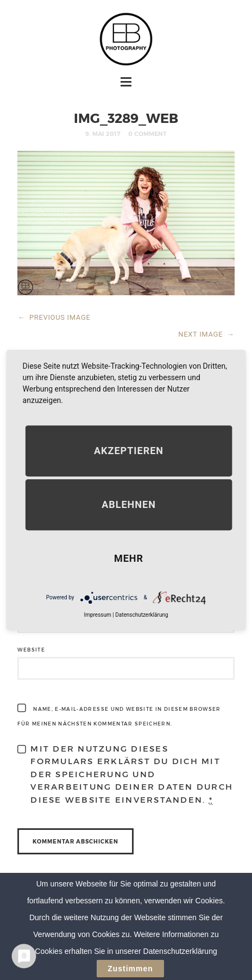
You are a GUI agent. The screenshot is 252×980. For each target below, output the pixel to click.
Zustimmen (130, 969)
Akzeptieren (129, 451)
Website (31, 650)
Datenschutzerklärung (141, 615)
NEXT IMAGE (206, 334)
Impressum (97, 615)
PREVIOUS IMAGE (54, 317)
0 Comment (147, 134)
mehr (129, 558)
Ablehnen (129, 504)
